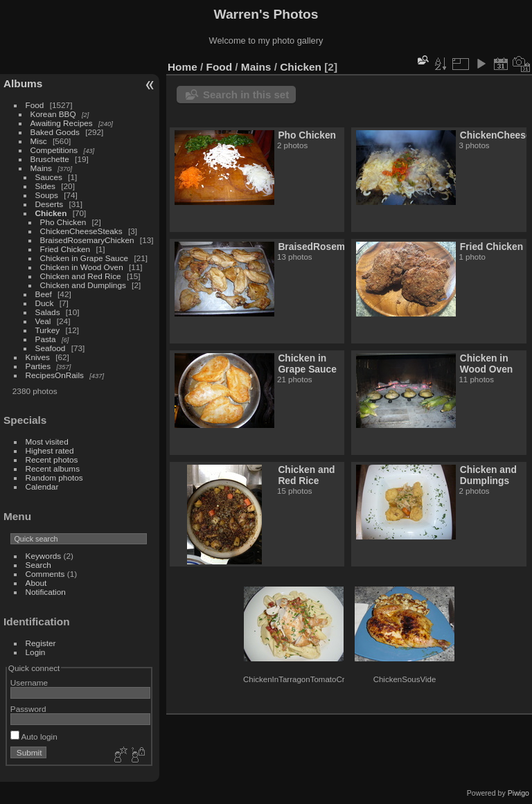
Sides (45, 186)
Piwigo (518, 793)
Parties (38, 366)
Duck (45, 303)
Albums (23, 83)
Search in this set (246, 95)
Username (29, 682)
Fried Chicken (65, 249)
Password (28, 709)
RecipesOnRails (55, 375)
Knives (38, 357)
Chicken (51, 213)
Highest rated (50, 450)
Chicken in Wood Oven (82, 267)
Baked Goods (55, 132)
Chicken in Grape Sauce (85, 258)
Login (36, 652)
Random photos (54, 477)
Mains (41, 168)
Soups (47, 195)
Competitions (54, 150)
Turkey (48, 330)
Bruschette (50, 159)
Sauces (49, 177)
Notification (46, 592)
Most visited (47, 441)
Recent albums (53, 468)
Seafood (51, 348)
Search (38, 565)
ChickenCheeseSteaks (81, 231)
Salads (48, 312)
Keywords (44, 556)
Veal (43, 321)
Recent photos (52, 459)
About (36, 583)
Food (35, 105)
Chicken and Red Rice (81, 276)
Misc (39, 141)
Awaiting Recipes (62, 123)
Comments (45, 574)
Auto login (34, 736)
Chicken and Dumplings (83, 285)
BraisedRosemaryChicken (87, 240)
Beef (44, 294)
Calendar (42, 486)
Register (41, 643)
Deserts (50, 204)
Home (183, 67)
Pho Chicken (63, 222)
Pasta (46, 339)
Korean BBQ (53, 114)
